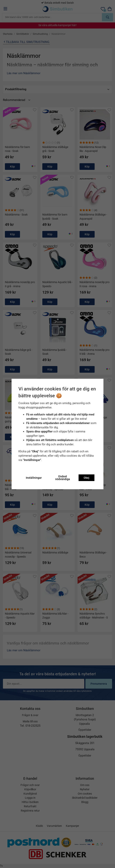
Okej (86, 478)
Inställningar (34, 478)
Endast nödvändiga (63, 478)
